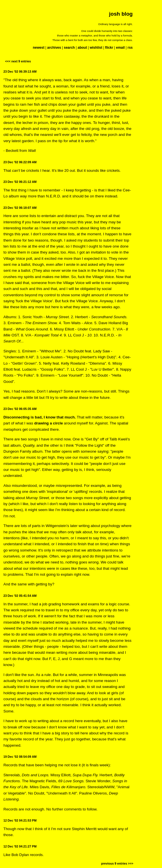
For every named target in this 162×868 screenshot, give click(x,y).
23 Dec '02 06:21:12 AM (20, 182)
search (69, 48)
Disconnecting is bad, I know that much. (40, 417)
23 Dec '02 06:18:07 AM (20, 208)
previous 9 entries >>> (117, 863)
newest (39, 48)
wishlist (96, 48)
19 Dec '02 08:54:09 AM (20, 757)
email (120, 48)
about (82, 48)
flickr (109, 48)
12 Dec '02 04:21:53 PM (20, 820)
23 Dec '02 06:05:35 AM (20, 409)
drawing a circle (49, 423)
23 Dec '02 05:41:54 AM (20, 596)
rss (130, 48)
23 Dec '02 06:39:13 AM (20, 72)
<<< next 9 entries (18, 61)
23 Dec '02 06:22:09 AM (20, 162)
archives (54, 48)
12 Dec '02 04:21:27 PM (20, 846)
